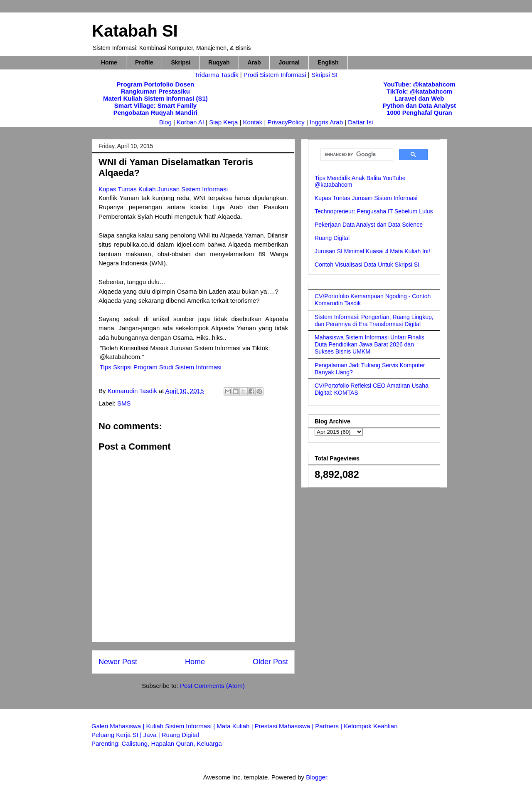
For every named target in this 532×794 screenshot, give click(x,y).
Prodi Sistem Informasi (275, 75)
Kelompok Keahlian (371, 726)
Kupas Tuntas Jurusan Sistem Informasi (366, 198)
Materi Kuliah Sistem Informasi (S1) (155, 98)
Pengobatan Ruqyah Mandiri (156, 113)
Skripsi (181, 62)
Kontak (253, 122)
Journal (289, 62)
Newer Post (118, 662)
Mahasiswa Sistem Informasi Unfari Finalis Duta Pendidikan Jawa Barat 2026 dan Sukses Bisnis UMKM (369, 344)
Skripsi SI (324, 75)
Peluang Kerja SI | (117, 735)
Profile (144, 62)
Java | (153, 735)
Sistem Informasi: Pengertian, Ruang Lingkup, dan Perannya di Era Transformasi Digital (374, 320)
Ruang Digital (332, 238)
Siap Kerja (223, 122)
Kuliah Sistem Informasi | (181, 726)
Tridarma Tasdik (217, 75)
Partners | (329, 726)
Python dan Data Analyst (419, 105)
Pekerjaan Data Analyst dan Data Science (369, 225)
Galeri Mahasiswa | (119, 726)
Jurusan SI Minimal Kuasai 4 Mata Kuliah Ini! (372, 251)
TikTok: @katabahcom (419, 91)
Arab (254, 62)
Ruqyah (219, 62)
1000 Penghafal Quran (419, 113)
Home (109, 62)
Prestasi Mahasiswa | (285, 726)
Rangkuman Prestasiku (155, 91)
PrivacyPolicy (287, 122)
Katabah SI (135, 31)
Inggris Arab (327, 122)
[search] (356, 155)
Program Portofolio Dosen (156, 84)
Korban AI (190, 122)
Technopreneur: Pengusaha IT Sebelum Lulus (374, 211)
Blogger (316, 777)
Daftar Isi (360, 122)
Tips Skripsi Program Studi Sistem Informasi (161, 367)
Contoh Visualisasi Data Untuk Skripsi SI (367, 265)
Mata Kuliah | (235, 726)
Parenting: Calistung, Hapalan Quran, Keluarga (157, 743)
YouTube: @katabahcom (419, 84)
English (328, 62)
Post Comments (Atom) (212, 686)
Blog (165, 122)
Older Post (270, 662)
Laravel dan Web (420, 98)
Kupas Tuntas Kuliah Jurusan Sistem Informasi (163, 189)
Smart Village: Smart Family (155, 105)
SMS (124, 403)
